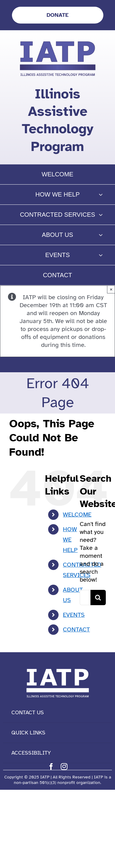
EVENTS (74, 615)
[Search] (98, 598)
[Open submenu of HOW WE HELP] (101, 195)
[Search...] (85, 598)
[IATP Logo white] (58, 667)
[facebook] (51, 767)
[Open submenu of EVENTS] (101, 255)
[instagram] (64, 767)
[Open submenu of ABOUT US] (101, 235)
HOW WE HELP (70, 540)
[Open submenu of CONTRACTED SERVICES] (101, 215)
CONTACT (76, 629)
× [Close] (111, 289)
